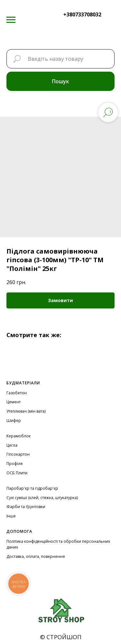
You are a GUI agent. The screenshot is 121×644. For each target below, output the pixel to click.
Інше (11, 516)
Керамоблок (19, 436)
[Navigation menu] (11, 20)
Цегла (12, 445)
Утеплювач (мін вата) (26, 411)
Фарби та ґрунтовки (26, 507)
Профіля (15, 464)
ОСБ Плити (17, 473)
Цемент (14, 402)
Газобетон (17, 393)
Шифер (14, 420)
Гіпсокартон (18, 454)
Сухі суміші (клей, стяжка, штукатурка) (42, 498)
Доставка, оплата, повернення (36, 556)
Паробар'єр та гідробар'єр (32, 488)
